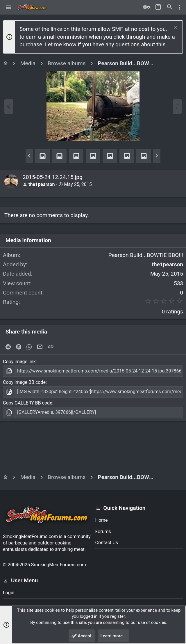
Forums (103, 532)
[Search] (170, 7)
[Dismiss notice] (175, 28)
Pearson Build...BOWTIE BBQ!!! (146, 255)
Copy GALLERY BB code (28, 403)
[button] (9, 7)
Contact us (107, 543)
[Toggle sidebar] (179, 7)
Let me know (61, 44)
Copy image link (19, 362)
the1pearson (42, 184)
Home (102, 520)
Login (9, 593)
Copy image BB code (24, 382)
